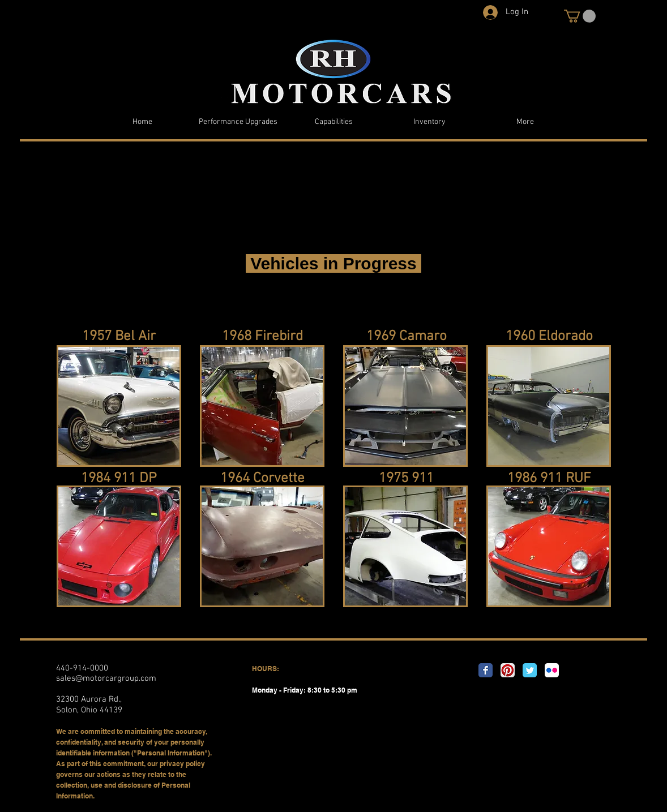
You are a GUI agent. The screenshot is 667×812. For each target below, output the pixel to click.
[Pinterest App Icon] (508, 670)
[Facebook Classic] (486, 670)
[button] (580, 16)
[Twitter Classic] (530, 670)
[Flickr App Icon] (552, 670)
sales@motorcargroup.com (106, 678)
